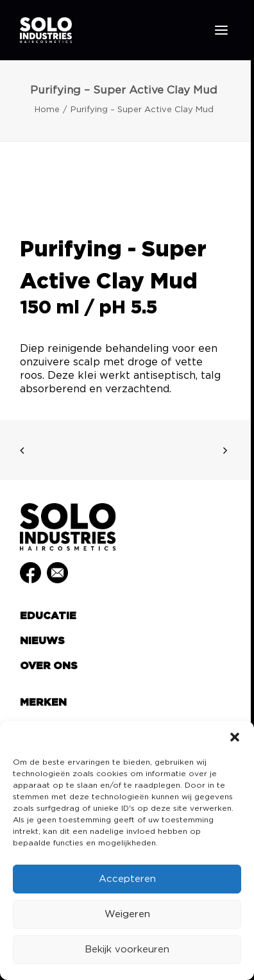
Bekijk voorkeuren (127, 950)
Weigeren (127, 914)
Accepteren (127, 879)
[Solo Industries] (46, 30)
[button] (235, 737)
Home (47, 110)
